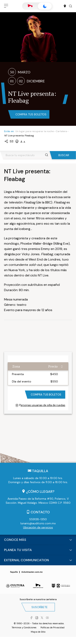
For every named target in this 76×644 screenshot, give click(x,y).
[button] (6, 6)
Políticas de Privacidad (52, 627)
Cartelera (61, 131)
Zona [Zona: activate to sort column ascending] (16, 366)
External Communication (26, 560)
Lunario (45, 6)
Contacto (40, 512)
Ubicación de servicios (38, 527)
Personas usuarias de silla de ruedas (40, 405)
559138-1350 (38, 519)
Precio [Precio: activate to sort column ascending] (53, 366)
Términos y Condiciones (24, 627)
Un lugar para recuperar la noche (35, 131)
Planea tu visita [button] (18, 550)
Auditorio (30, 6)
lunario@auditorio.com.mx (38, 523)
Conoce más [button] (15, 540)
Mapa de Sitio (38, 632)
